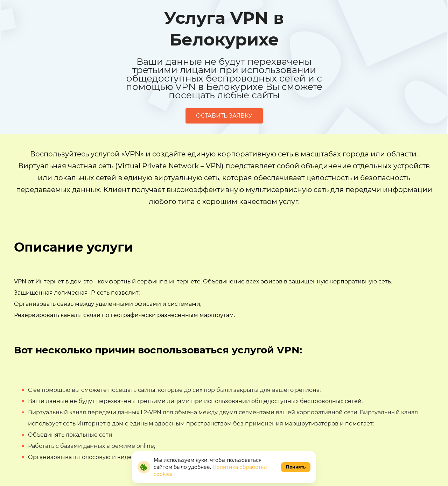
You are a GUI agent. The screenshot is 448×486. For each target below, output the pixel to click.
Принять (296, 467)
